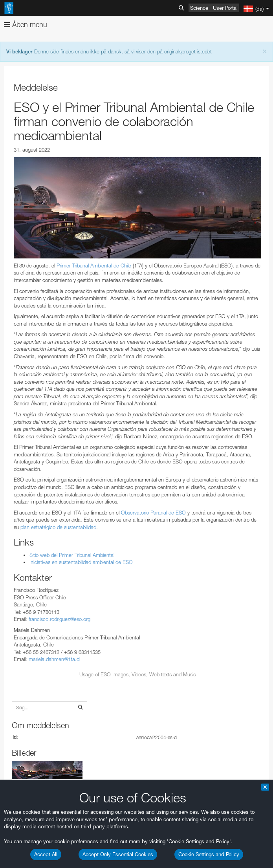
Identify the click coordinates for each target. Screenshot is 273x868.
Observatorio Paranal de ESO (153, 513)
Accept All (46, 854)
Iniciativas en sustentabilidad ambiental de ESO (81, 562)
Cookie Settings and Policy (209, 854)
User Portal (225, 8)
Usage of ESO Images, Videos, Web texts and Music (138, 674)
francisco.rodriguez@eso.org (60, 619)
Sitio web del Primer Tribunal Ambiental (72, 555)
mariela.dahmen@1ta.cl (54, 659)
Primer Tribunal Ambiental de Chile (93, 266)
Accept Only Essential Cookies (118, 854)
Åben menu (26, 25)
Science (199, 8)
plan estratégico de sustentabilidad (58, 527)
